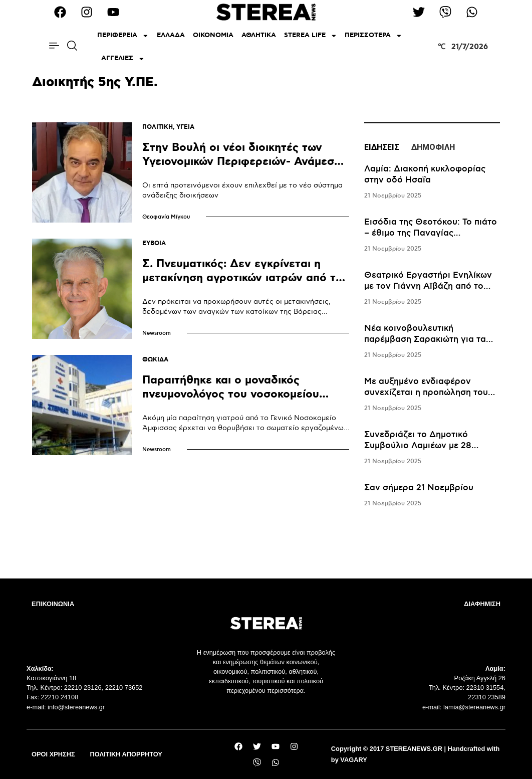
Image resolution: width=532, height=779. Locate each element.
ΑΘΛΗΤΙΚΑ (259, 35)
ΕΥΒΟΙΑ (154, 243)
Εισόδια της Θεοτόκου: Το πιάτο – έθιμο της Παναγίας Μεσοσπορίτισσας (431, 233)
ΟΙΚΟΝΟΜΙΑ (213, 35)
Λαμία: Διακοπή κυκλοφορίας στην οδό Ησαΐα (425, 174)
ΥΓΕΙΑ (185, 127)
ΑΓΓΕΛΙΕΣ (123, 59)
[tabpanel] (432, 336)
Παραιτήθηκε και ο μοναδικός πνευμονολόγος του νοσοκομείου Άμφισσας (231, 394)
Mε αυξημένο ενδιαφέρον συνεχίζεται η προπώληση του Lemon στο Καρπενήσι (426, 393)
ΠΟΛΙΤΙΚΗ (158, 127)
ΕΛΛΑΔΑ (171, 35)
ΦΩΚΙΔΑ (155, 360)
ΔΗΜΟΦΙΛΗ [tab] (433, 147)
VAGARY (353, 760)
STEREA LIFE (311, 36)
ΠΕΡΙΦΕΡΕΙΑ (123, 36)
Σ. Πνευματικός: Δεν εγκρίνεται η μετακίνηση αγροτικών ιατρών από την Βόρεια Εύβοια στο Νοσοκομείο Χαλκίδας (245, 285)
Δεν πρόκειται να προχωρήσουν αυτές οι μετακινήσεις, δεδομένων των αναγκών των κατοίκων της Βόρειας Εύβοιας (236, 312)
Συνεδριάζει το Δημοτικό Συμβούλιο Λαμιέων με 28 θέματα (418, 446)
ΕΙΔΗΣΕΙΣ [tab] (382, 147)
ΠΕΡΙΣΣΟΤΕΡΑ (373, 36)
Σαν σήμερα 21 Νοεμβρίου (419, 488)
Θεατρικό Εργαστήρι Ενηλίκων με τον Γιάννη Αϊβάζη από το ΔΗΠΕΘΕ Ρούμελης (428, 286)
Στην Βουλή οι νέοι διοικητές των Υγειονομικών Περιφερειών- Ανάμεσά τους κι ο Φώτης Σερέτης (242, 162)
